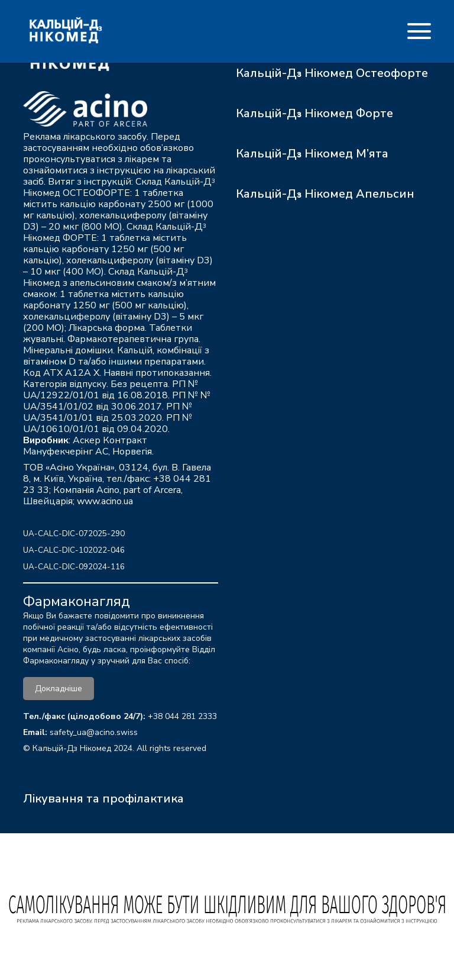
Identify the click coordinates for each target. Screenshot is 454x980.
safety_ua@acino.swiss (94, 732)
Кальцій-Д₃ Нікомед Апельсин (325, 194)
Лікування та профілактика (103, 799)
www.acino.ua (105, 501)
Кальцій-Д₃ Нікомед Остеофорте (332, 73)
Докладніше (59, 689)
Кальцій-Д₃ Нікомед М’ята (312, 154)
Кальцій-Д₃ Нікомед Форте (314, 113)
